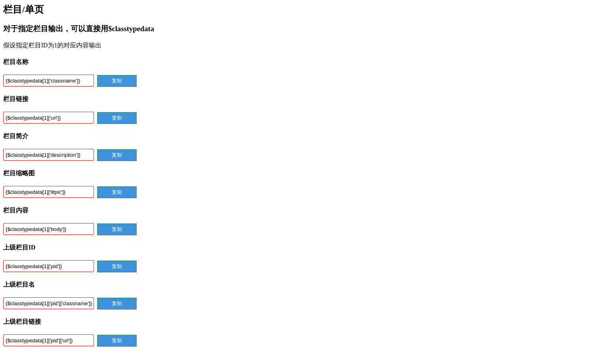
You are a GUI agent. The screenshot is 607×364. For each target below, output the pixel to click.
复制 (117, 81)
